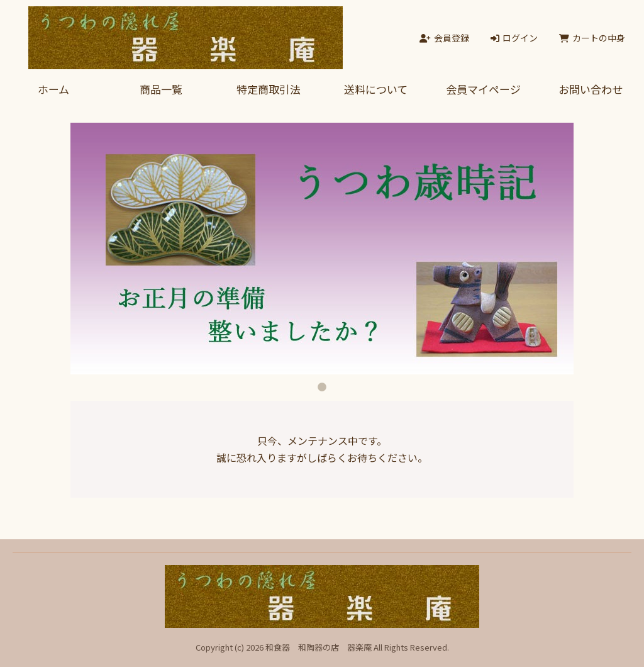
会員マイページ (483, 89)
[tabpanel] (322, 249)
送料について (376, 89)
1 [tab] (322, 384)
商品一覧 (161, 89)
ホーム (53, 89)
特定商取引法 (269, 89)
